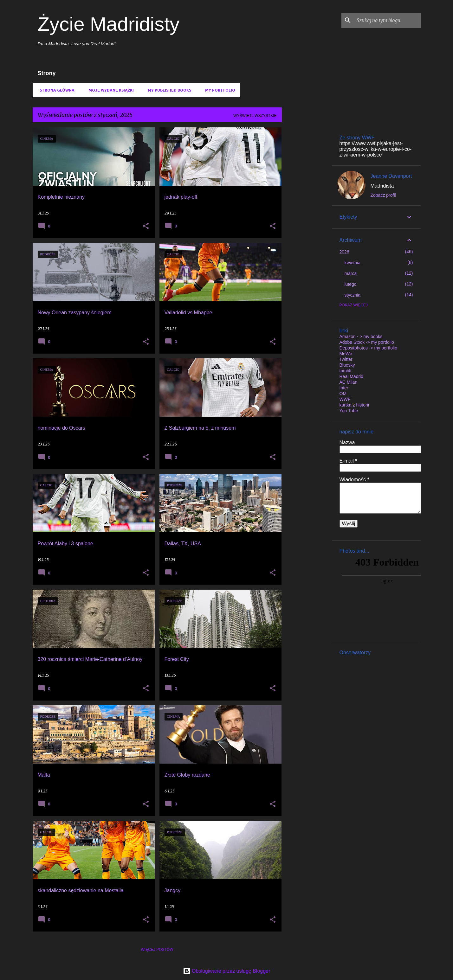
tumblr (346, 371)
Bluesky (347, 365)
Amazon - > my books (361, 336)
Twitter (346, 359)
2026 (344, 252)
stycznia (353, 295)
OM (343, 394)
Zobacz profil (383, 195)
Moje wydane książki (109, 90)
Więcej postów (157, 950)
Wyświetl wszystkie (255, 116)
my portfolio (218, 90)
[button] (146, 226)
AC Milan (349, 382)
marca (351, 273)
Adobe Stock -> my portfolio (367, 342)
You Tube (349, 411)
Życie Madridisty (109, 24)
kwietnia (353, 263)
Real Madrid (351, 376)
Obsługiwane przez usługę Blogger (227, 971)
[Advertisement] (307, 222)
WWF (345, 399)
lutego (351, 284)
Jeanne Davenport (391, 176)
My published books (168, 90)
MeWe (346, 354)
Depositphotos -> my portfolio (368, 348)
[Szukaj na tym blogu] (387, 20)
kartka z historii (354, 405)
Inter (344, 388)
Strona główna (55, 90)
